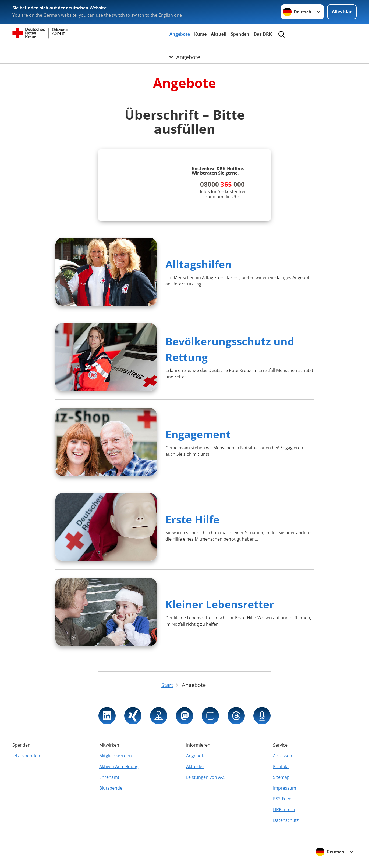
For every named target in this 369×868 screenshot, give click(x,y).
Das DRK (263, 34)
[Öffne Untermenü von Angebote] (184, 52)
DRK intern (284, 809)
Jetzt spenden (26, 756)
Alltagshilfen (199, 264)
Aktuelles (195, 766)
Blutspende (111, 788)
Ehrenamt (109, 777)
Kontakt (281, 766)
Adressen (283, 756)
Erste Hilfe (192, 519)
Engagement (198, 434)
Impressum (285, 788)
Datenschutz (286, 820)
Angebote (180, 34)
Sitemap (281, 777)
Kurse (200, 34)
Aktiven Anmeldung (119, 766)
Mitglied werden (116, 756)
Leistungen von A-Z (205, 777)
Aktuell (219, 34)
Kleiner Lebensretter (220, 604)
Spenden (240, 34)
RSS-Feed (282, 799)
